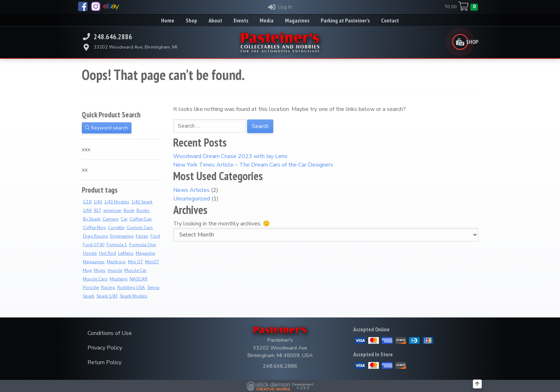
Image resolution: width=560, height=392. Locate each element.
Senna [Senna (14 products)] (153, 287)
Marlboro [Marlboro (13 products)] (116, 262)
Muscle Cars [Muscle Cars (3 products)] (95, 279)
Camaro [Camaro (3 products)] (111, 219)
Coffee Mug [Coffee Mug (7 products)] (94, 228)
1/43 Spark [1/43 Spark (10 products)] (142, 202)
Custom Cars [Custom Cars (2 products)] (140, 228)
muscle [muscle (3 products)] (115, 270)
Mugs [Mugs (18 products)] (100, 270)
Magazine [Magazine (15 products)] (145, 253)
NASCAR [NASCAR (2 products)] (139, 279)
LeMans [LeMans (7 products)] (126, 253)
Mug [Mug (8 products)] (87, 270)
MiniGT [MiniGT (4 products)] (152, 262)
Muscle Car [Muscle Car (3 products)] (135, 270)
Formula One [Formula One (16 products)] (142, 245)
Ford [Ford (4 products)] (155, 236)
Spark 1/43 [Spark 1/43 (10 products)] (107, 296)
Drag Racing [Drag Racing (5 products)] (95, 236)
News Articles (191, 190)
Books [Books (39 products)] (143, 210)
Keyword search (107, 128)
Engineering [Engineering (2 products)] (122, 236)
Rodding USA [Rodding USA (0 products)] (131, 287)
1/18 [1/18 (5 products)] (87, 202)
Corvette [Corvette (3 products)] (116, 228)
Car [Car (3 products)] (124, 219)
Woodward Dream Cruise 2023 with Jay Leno (230, 156)
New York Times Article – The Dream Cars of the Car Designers (253, 165)
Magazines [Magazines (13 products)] (94, 262)
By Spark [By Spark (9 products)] (92, 219)
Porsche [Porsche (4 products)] (91, 287)
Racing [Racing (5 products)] (108, 287)
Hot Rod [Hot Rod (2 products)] (107, 253)
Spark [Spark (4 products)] (89, 296)
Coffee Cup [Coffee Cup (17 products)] (141, 219)
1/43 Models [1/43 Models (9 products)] (117, 202)
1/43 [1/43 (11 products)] (98, 202)
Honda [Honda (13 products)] (90, 253)
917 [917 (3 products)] (97, 210)
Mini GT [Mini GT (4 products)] (135, 262)
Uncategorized (192, 199)
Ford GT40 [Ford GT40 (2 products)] (94, 245)
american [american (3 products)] (112, 210)
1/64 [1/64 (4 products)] (87, 210)
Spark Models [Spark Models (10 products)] (134, 296)
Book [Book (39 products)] (129, 210)
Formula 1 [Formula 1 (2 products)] (117, 245)
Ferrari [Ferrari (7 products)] (142, 236)
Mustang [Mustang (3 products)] (119, 279)
